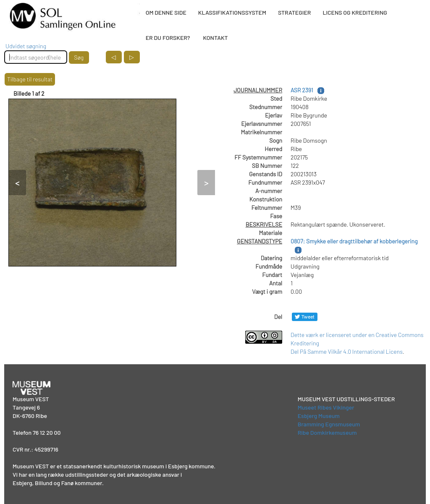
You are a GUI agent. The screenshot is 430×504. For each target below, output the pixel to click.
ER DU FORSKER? (168, 38)
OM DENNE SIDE (166, 12)
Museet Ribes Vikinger (326, 407)
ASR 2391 (302, 90)
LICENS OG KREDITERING (355, 12)
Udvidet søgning (26, 46)
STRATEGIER (294, 12)
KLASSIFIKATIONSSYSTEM (232, 12)
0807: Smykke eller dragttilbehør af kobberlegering (354, 241)
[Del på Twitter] (305, 317)
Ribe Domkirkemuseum (327, 432)
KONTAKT (215, 38)
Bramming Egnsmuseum (329, 424)
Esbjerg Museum (319, 416)
